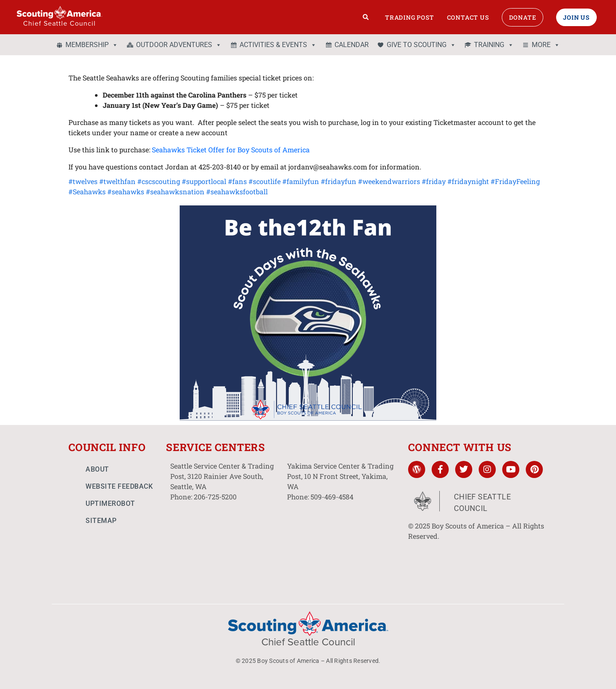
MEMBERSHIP (92, 45)
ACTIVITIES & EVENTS (278, 45)
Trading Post (410, 17)
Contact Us (468, 17)
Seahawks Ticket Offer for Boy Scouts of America (231, 150)
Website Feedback (119, 486)
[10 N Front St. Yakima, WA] (341, 542)
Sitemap (101, 521)
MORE (546, 45)
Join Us (576, 17)
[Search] (366, 17)
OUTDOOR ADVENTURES (179, 45)
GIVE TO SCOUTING (421, 45)
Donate (523, 17)
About (97, 469)
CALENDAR (352, 45)
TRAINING (494, 45)
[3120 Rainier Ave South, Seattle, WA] (224, 542)
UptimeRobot (110, 503)
